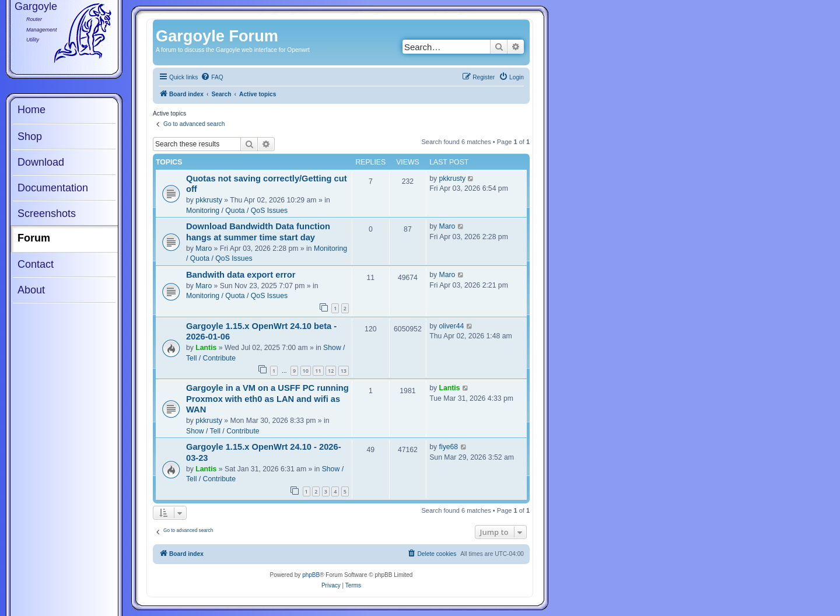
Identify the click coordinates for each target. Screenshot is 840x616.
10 (306, 371)
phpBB (311, 575)
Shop (30, 136)
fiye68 (449, 447)
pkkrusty (209, 200)
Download (41, 162)
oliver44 (452, 326)
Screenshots (47, 213)
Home (32, 110)
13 (344, 371)
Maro (204, 249)
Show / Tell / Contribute (223, 431)
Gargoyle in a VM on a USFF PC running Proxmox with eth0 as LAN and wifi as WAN (267, 399)
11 (318, 371)
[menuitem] (212, 78)
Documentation (53, 188)
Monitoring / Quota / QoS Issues (237, 211)
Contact (36, 264)
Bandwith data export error (241, 275)
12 (331, 371)
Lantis (206, 348)
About (31, 290)
